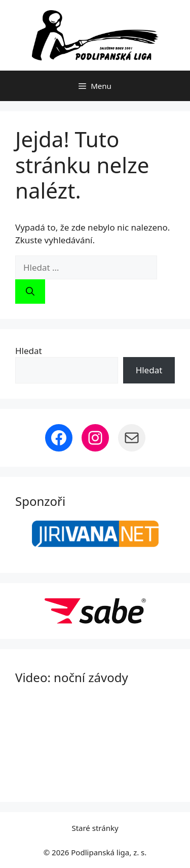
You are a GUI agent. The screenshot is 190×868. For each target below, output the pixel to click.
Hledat (29, 351)
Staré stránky (95, 828)
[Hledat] (30, 292)
